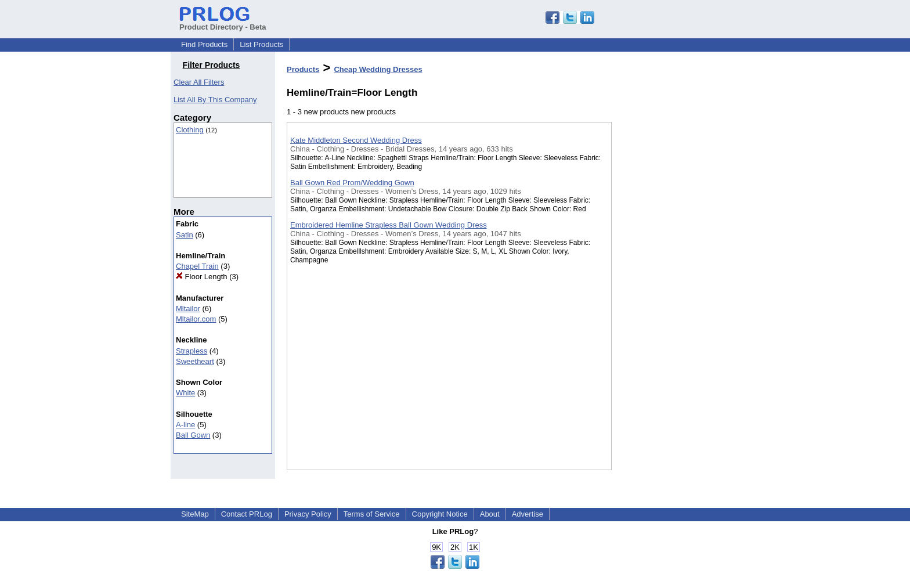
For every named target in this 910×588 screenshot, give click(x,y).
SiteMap (195, 514)
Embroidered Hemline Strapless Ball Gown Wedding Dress (389, 225)
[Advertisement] (670, 301)
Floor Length (202, 277)
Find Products (204, 44)
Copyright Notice (440, 514)
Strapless (192, 351)
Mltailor (188, 309)
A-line (185, 425)
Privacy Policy (308, 514)
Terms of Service (372, 514)
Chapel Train (197, 266)
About (490, 514)
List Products (261, 44)
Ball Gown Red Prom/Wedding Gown (352, 183)
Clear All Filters (199, 82)
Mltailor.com (196, 319)
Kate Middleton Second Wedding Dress (356, 140)
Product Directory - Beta (223, 23)
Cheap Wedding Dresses (378, 69)
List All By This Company (215, 100)
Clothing (190, 130)
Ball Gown (193, 435)
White (185, 393)
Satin (185, 235)
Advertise (528, 514)
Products (303, 69)
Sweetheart (195, 361)
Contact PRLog (247, 514)
